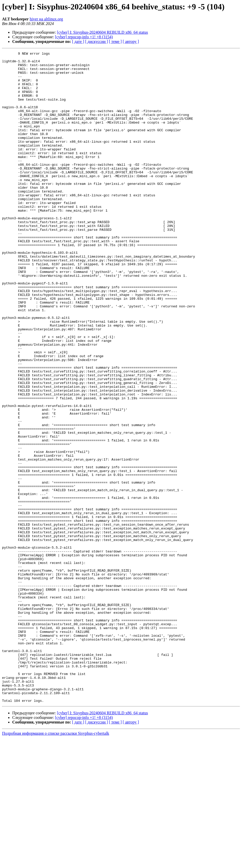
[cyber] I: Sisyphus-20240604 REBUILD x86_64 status (102, 32)
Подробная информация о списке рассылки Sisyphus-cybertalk (56, 864)
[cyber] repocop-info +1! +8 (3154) (84, 37)
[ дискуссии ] (97, 41)
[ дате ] (78, 41)
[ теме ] (115, 41)
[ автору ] (131, 41)
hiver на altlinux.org (46, 19)
